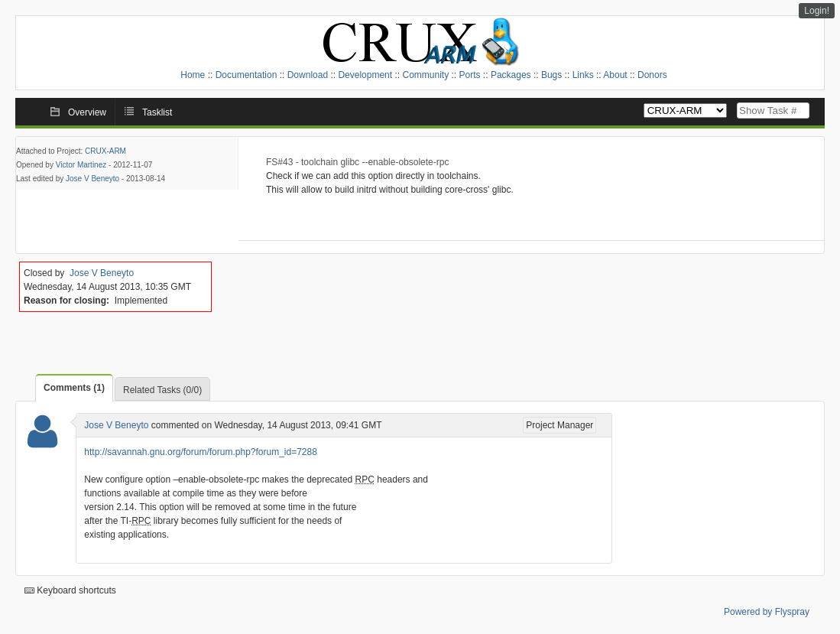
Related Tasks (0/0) (162, 390)
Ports (470, 75)
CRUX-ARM (105, 151)
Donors (652, 75)
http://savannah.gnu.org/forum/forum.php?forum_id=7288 (201, 452)
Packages (511, 75)
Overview (87, 112)
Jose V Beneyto (92, 179)
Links (583, 75)
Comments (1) (74, 388)
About (615, 75)
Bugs (551, 75)
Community (425, 75)
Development (365, 75)
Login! (817, 11)
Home (193, 75)
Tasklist (157, 112)
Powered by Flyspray (767, 612)
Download (308, 75)
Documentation (246, 75)
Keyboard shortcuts (70, 590)
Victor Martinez (81, 165)
